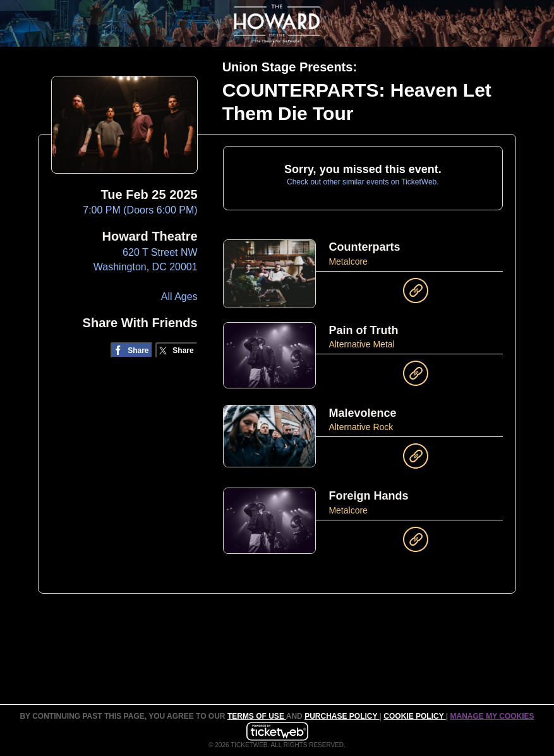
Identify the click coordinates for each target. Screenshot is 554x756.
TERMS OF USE (257, 716)
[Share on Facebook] (132, 350)
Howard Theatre (150, 236)
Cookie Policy (414, 716)
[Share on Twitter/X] (177, 350)
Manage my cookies (492, 716)
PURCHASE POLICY (342, 716)
